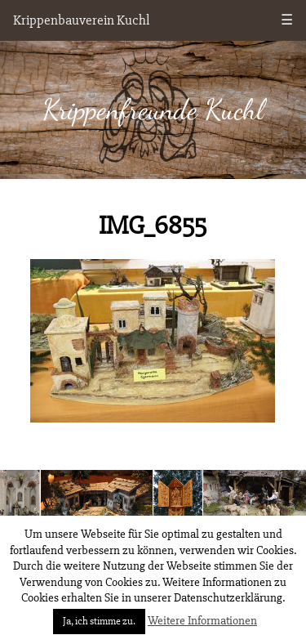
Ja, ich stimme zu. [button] (99, 621)
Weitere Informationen (202, 620)
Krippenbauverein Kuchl (81, 20)
